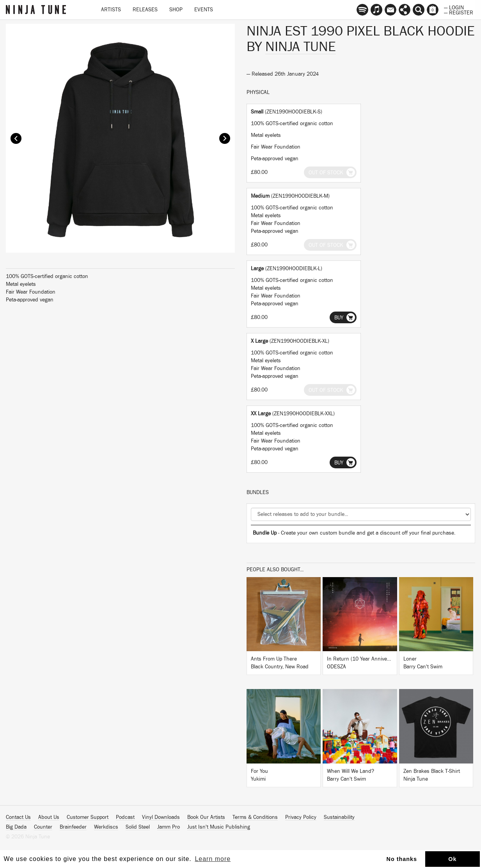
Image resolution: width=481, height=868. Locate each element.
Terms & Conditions (255, 817)
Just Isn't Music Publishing (219, 827)
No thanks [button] (402, 859)
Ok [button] (452, 859)
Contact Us (18, 817)
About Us (49, 817)
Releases (145, 10)
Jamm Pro (169, 827)
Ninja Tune (301, 47)
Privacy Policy (301, 817)
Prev (16, 138)
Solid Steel (138, 827)
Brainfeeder (73, 827)
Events (204, 10)
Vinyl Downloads (161, 817)
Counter (43, 827)
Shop (176, 10)
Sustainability (339, 817)
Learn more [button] (213, 859)
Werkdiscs (106, 827)
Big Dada (16, 827)
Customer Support (88, 817)
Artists (111, 10)
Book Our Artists (206, 817)
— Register (459, 12)
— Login (454, 7)
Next (225, 138)
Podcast (125, 817)
